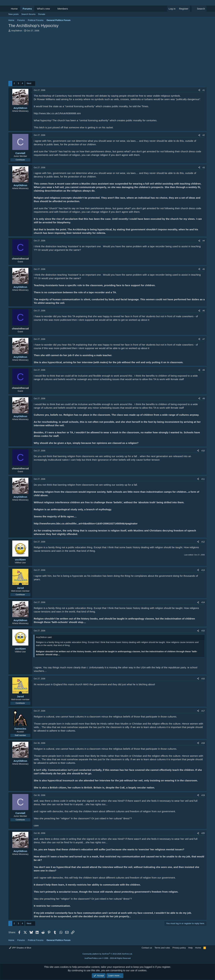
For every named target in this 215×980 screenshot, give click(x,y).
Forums (27, 9)
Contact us (147, 948)
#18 (203, 743)
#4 (204, 241)
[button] (53, 9)
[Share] (199, 90)
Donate (42, 14)
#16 (203, 679)
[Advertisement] (107, 57)
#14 (203, 602)
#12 (203, 542)
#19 (203, 795)
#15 (203, 631)
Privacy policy (179, 948)
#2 (204, 135)
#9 (204, 399)
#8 (204, 370)
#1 (204, 90)
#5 (204, 269)
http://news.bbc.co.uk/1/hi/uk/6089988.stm (57, 113)
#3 (204, 168)
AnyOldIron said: (44, 637)
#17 (203, 711)
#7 (204, 339)
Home (14, 9)
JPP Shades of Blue (20, 948)
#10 (203, 451)
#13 (203, 570)
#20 (203, 833)
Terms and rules (162, 948)
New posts (14, 14)
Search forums (28, 14)
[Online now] (20, 584)
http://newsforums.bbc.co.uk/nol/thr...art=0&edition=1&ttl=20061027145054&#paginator (86, 523)
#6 (204, 311)
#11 (203, 479)
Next (29, 83)
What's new (43, 9)
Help (191, 948)
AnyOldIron (17, 31)
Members (63, 9)
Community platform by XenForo (107, 954)
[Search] (199, 9)
